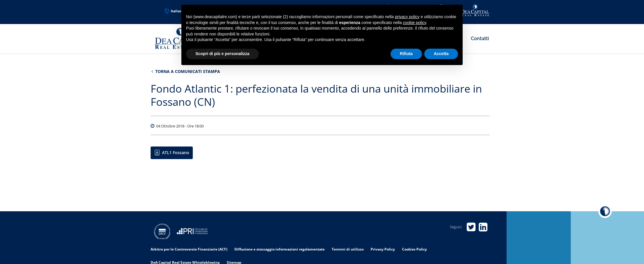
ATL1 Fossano (176, 153)
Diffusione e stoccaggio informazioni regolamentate (280, 249)
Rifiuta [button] (406, 54)
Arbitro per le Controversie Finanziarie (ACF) (189, 249)
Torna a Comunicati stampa (186, 71)
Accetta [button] (441, 54)
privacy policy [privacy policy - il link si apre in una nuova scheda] (407, 17)
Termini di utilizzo (348, 249)
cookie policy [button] (414, 23)
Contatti (480, 39)
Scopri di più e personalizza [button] (222, 54)
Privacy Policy (383, 249)
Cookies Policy (414, 249)
